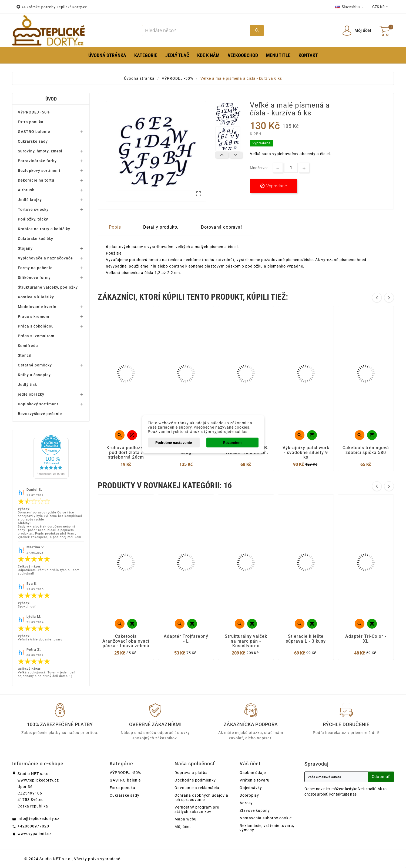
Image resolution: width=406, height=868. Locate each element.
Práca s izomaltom (36, 336)
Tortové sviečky (33, 209)
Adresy (246, 803)
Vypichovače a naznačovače (45, 258)
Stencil (25, 355)
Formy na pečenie (35, 268)
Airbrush (26, 190)
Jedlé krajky (30, 200)
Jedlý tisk (27, 385)
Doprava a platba (191, 773)
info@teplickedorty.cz (38, 819)
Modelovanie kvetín (37, 307)
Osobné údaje (253, 773)
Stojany (25, 248)
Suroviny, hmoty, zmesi (40, 151)
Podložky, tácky (33, 219)
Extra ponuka (31, 122)
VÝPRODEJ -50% (34, 112)
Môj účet (183, 827)
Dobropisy (249, 795)
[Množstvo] (291, 168)
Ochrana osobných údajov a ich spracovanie (201, 797)
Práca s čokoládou (36, 326)
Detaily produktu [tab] (161, 227)
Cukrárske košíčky (36, 239)
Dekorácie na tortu (36, 180)
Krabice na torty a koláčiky (44, 229)
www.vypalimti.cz (35, 834)
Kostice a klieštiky (36, 297)
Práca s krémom (33, 316)
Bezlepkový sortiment (39, 171)
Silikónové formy (34, 278)
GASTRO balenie (34, 132)
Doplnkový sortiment (38, 404)
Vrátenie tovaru (255, 780)
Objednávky (251, 788)
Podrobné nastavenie (174, 443)
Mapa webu (186, 819)
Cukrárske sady (33, 141)
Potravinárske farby (37, 161)
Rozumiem (232, 443)
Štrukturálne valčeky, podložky (48, 287)
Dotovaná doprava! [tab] (222, 227)
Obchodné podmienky (195, 780)
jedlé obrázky (31, 394)
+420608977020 (33, 826)
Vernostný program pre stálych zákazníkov (197, 809)
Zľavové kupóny (255, 810)
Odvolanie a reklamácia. (198, 788)
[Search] (196, 31)
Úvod (51, 99)
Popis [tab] (115, 227)
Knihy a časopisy (34, 375)
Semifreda (28, 346)
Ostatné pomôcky (35, 365)
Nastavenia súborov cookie (266, 818)
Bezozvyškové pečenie (40, 414)
